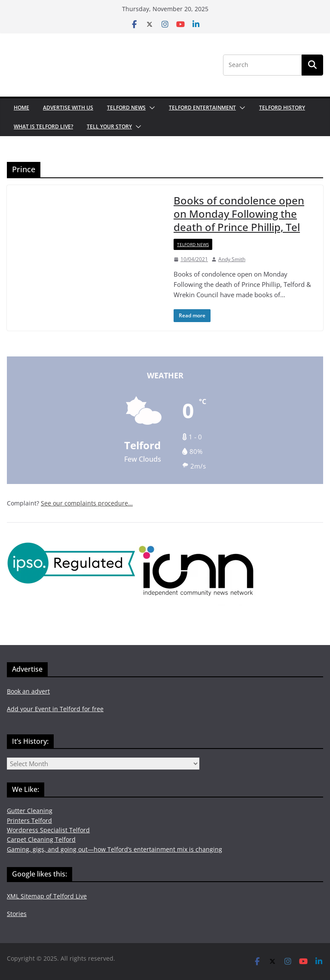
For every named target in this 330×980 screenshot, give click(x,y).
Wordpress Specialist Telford (48, 830)
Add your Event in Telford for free (55, 709)
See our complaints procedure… (87, 503)
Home (21, 108)
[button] (150, 108)
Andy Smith (232, 259)
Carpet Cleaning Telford (41, 839)
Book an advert (28, 691)
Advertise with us (68, 108)
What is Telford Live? (43, 126)
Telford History (282, 108)
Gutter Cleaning (30, 811)
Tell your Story (109, 126)
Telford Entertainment (202, 108)
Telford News (126, 108)
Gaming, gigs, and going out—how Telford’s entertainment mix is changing (115, 849)
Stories (17, 914)
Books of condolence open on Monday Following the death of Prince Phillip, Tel (239, 214)
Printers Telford (29, 820)
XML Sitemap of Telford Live (47, 896)
